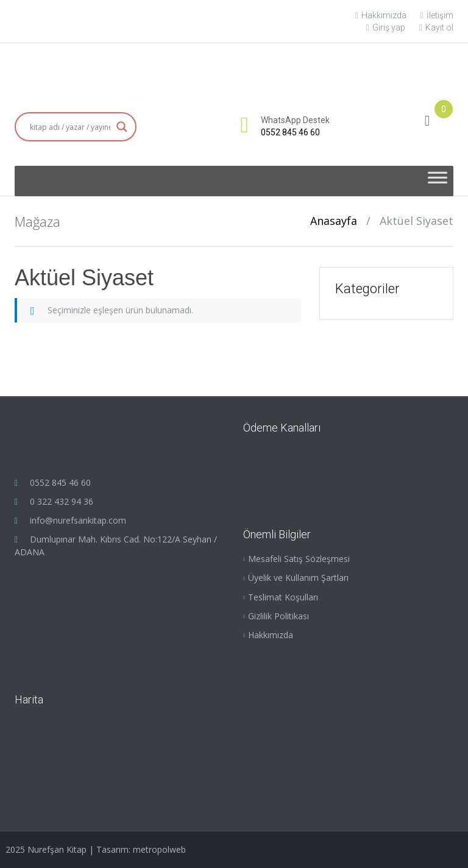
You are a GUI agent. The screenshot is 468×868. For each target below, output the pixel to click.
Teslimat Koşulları (283, 597)
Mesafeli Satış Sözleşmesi (299, 559)
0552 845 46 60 (290, 132)
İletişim (437, 15)
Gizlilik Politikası (278, 616)
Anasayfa (334, 221)
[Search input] (70, 127)
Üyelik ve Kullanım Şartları (298, 578)
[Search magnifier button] (122, 127)
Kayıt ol (436, 27)
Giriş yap (386, 27)
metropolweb (159, 849)
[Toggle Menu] (438, 181)
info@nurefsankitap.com (78, 520)
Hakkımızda (381, 15)
